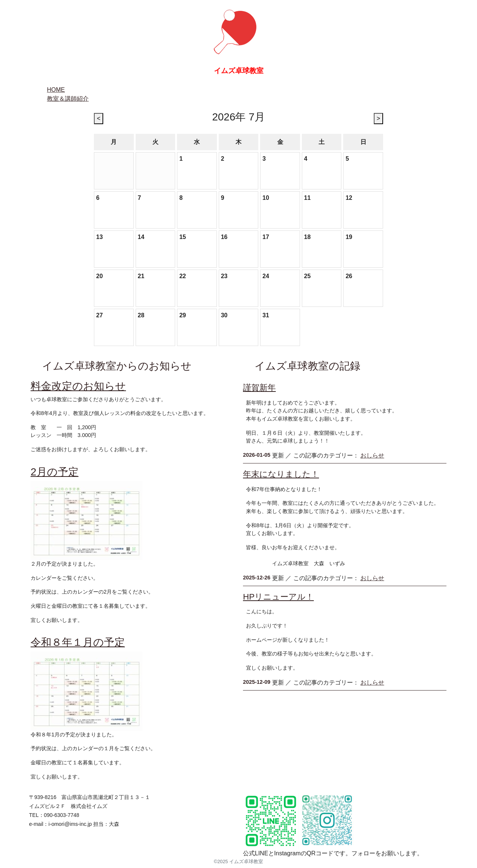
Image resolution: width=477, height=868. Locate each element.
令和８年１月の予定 (78, 642)
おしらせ (372, 455)
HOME (56, 90)
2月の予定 (55, 472)
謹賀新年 (259, 388)
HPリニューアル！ (278, 597)
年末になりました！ (281, 474)
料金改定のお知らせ (78, 386)
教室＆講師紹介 (68, 99)
